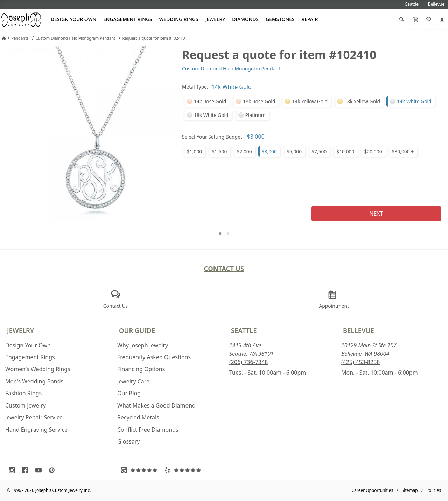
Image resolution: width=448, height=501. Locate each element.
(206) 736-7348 (248, 362)
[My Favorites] (429, 19)
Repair (310, 19)
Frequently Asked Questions (154, 357)
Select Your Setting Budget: (213, 137)
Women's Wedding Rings (38, 369)
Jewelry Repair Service (34, 417)
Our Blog (129, 393)
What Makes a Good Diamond (156, 405)
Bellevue (359, 330)
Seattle (244, 330)
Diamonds (245, 19)
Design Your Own (73, 19)
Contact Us (224, 268)
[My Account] (442, 19)
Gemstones (280, 19)
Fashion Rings (23, 393)
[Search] (402, 19)
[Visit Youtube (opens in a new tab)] (40, 470)
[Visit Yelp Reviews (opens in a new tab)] (184, 470)
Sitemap (410, 490)
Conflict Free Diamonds (148, 430)
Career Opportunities (373, 490)
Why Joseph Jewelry (143, 345)
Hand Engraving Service (36, 430)
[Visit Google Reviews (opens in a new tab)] (141, 470)
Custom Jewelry (26, 405)
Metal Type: (195, 87)
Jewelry (215, 19)
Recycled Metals (138, 417)
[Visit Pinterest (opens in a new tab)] (54, 470)
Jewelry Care (133, 381)
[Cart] (415, 19)
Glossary (129, 441)
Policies (434, 490)
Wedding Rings (179, 19)
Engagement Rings (128, 19)
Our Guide (137, 330)
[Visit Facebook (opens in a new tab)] (27, 470)
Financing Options (141, 369)
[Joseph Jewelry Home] (4, 38)
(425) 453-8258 (360, 362)
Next (376, 214)
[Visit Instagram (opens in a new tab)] (14, 470)
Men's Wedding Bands (34, 381)
